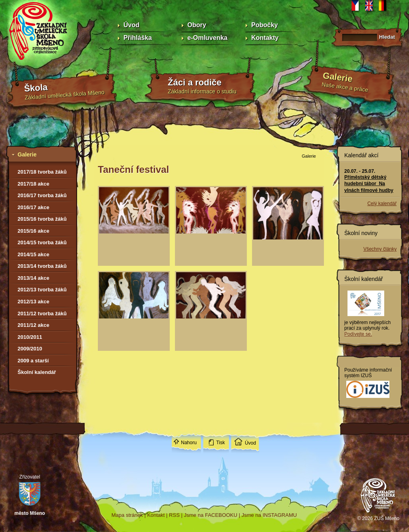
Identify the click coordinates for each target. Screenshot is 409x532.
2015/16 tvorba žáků (42, 219)
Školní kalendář (37, 372)
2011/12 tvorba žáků (42, 313)
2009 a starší (33, 361)
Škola (36, 88)
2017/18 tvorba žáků (42, 172)
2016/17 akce (34, 207)
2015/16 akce (34, 231)
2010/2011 (30, 337)
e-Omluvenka (207, 38)
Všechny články (380, 249)
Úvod (131, 25)
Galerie (338, 77)
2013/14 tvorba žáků (42, 266)
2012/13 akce (34, 302)
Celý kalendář (382, 204)
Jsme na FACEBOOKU (210, 515)
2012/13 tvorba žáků (42, 290)
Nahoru (189, 443)
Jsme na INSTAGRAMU (269, 515)
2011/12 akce (34, 325)
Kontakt (156, 515)
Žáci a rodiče (195, 82)
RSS (174, 515)
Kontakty (265, 38)
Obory (197, 25)
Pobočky (265, 25)
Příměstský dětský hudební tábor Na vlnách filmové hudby (369, 184)
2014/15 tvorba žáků (42, 242)
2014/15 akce (34, 254)
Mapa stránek (127, 515)
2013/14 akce (34, 278)
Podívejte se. (358, 334)
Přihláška (138, 38)
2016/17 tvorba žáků (42, 195)
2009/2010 (30, 349)
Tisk (220, 443)
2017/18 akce (34, 184)
